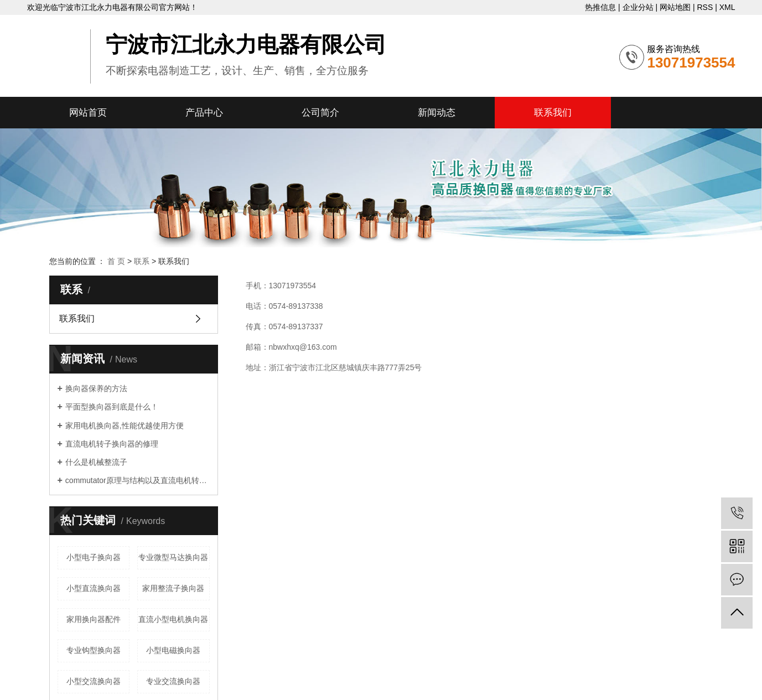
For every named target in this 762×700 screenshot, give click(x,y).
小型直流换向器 (94, 588)
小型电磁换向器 (173, 650)
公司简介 (320, 113)
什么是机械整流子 (96, 462)
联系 (142, 261)
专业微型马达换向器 (173, 557)
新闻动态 (437, 113)
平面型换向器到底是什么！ (112, 407)
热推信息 (600, 7)
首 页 (116, 261)
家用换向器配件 (94, 619)
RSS (705, 7)
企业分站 (638, 7)
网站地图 (675, 7)
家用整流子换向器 (173, 588)
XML (727, 7)
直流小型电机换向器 (173, 619)
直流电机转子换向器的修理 (112, 444)
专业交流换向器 (173, 681)
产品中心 (204, 113)
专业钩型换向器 (94, 650)
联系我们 (553, 113)
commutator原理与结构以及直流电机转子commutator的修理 (138, 480)
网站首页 (88, 113)
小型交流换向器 (94, 681)
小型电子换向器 (94, 557)
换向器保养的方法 (96, 388)
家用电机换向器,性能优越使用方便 (125, 426)
